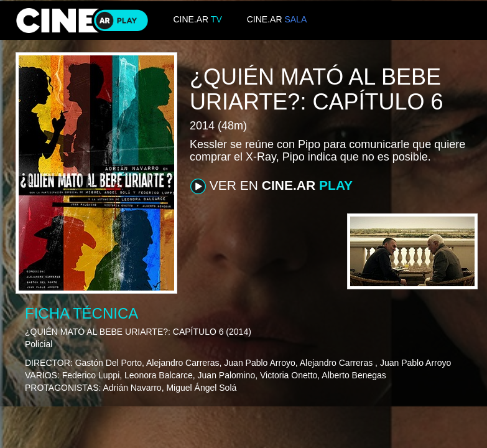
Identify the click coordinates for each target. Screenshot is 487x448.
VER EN (271, 186)
